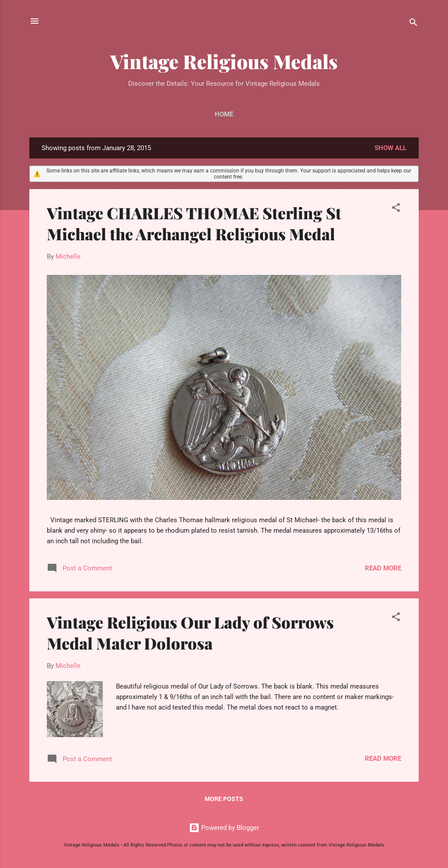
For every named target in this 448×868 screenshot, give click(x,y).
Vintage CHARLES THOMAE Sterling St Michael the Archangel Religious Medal (194, 223)
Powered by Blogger (224, 828)
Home (224, 114)
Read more (383, 568)
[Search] (413, 24)
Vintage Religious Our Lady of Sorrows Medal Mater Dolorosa (190, 633)
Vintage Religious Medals (224, 61)
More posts (224, 799)
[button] (396, 209)
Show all (390, 148)
